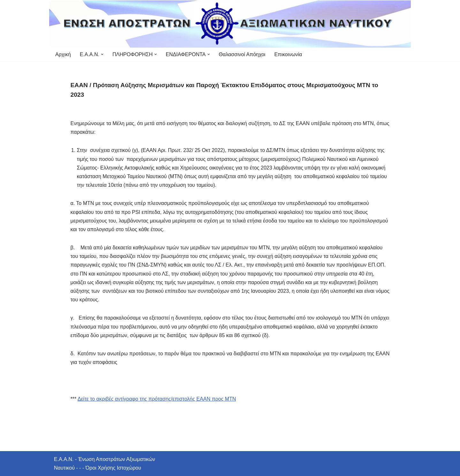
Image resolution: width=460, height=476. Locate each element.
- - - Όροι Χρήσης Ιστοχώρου (108, 468)
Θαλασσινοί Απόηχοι (242, 54)
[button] (102, 54)
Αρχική (63, 54)
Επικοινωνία (288, 54)
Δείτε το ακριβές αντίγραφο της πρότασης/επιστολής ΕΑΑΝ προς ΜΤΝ (157, 399)
